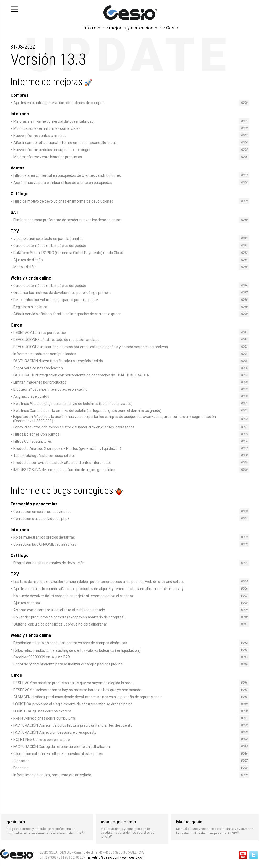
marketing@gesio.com (103, 857)
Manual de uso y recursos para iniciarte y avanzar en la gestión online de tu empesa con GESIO (215, 827)
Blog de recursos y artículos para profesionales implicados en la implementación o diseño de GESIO (47, 827)
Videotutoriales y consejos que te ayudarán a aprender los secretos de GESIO (132, 829)
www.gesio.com (133, 857)
